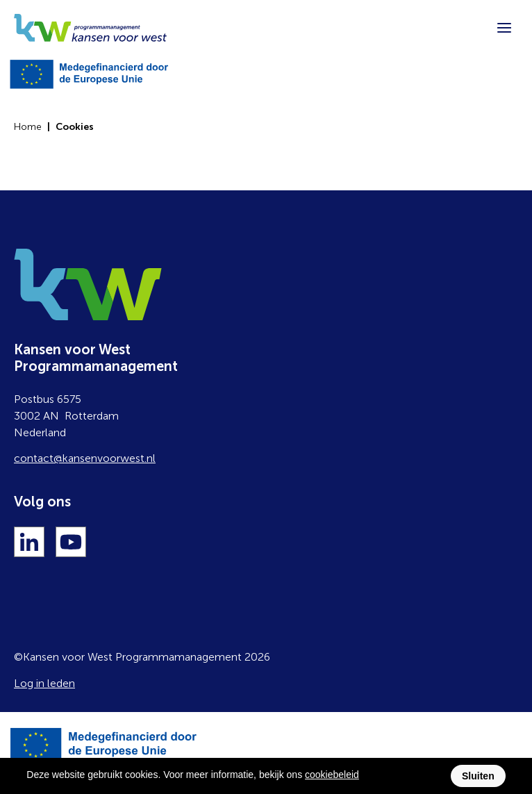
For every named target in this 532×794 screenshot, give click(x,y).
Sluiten (478, 776)
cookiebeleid (332, 775)
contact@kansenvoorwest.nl (85, 458)
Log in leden (44, 683)
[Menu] (504, 28)
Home (28, 127)
